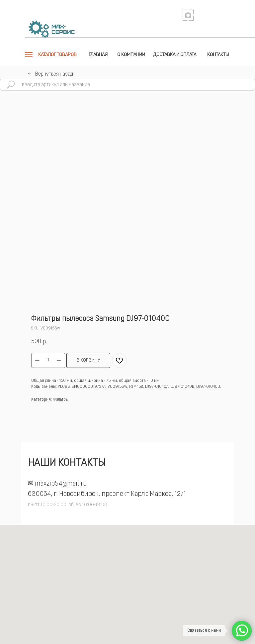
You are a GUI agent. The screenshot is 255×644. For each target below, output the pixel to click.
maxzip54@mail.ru (61, 484)
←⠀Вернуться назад (50, 74)
